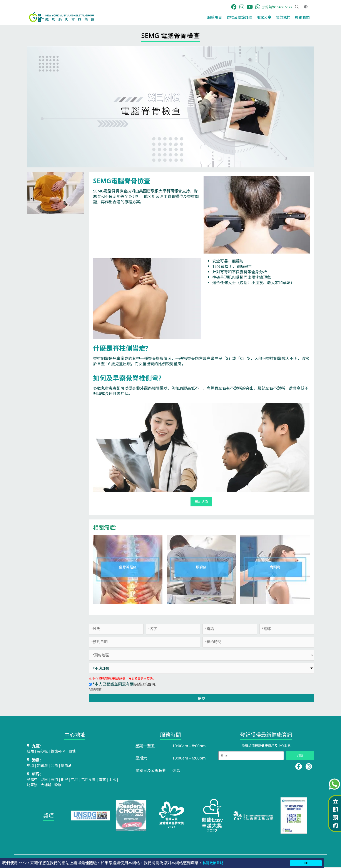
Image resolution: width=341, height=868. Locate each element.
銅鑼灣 (44, 766)
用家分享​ (264, 17)
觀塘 (76, 751)
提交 (201, 699)
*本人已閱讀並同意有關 (125, 684)
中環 (31, 766)
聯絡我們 (302, 17)
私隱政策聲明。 (147, 684)
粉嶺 (68, 786)
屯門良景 (94, 780)
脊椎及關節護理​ (239, 17)
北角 (57, 766)
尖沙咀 (44, 751)
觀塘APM (61, 751)
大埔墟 (55, 786)
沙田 (46, 780)
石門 (57, 780)
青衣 (109, 780)
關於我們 (283, 17)
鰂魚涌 (70, 766)
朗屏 (68, 780)
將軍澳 (40, 786)
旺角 (31, 751)
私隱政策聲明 (214, 863)
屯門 (79, 780)
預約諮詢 (201, 502)
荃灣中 (33, 780)
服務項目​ (215, 17)
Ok (306, 863)
